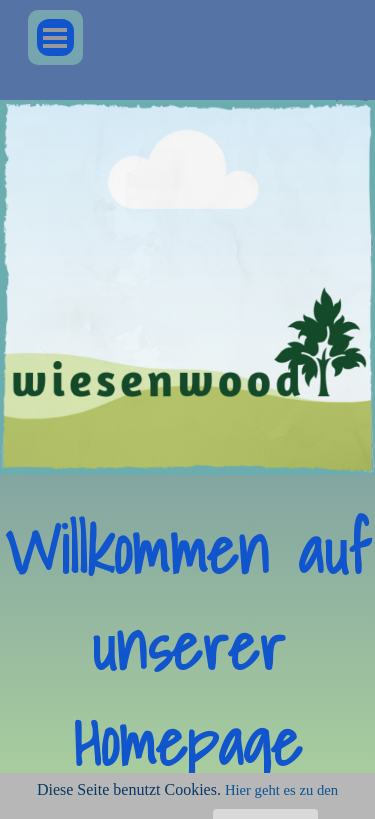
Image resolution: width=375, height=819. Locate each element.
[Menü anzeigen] (55, 37)
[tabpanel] (187, 647)
